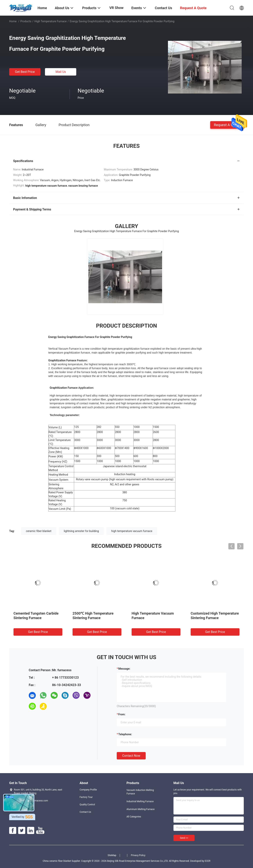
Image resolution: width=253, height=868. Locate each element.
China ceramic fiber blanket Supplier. (62, 861)
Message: (124, 669)
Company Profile (88, 790)
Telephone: (125, 734)
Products (26, 21)
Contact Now (131, 756)
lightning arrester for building (81, 531)
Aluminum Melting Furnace (140, 809)
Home (13, 21)
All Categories (134, 817)
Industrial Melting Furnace (140, 801)
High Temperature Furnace (51, 21)
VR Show (116, 8)
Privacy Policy (138, 855)
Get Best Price (25, 72)
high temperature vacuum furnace (132, 531)
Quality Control (87, 805)
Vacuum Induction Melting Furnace (140, 792)
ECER (208, 861)
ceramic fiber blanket (39, 531)
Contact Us (85, 812)
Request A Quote (227, 125)
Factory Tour (86, 797)
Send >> (184, 838)
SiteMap (112, 855)
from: (122, 714)
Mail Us (61, 72)
